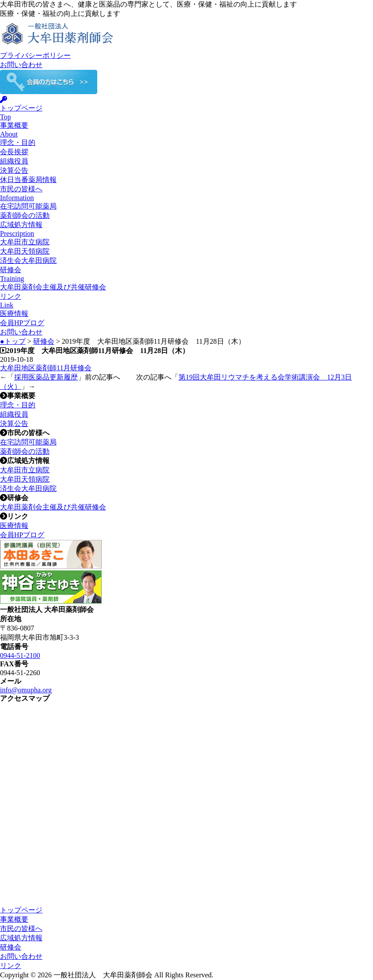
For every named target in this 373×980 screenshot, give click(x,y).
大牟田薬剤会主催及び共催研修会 (53, 287)
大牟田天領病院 (25, 251)
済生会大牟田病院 (28, 260)
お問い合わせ (21, 65)
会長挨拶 (14, 152)
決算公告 (14, 170)
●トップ (13, 341)
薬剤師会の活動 (25, 215)
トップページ (21, 910)
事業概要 (14, 919)
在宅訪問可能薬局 (28, 206)
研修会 (44, 341)
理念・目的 (18, 142)
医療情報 (14, 313)
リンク (11, 966)
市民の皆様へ (21, 929)
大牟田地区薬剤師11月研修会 (46, 368)
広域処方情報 (21, 938)
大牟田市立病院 (25, 242)
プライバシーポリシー (35, 55)
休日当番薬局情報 (28, 180)
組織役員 (14, 161)
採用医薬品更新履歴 (46, 377)
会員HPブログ (22, 323)
